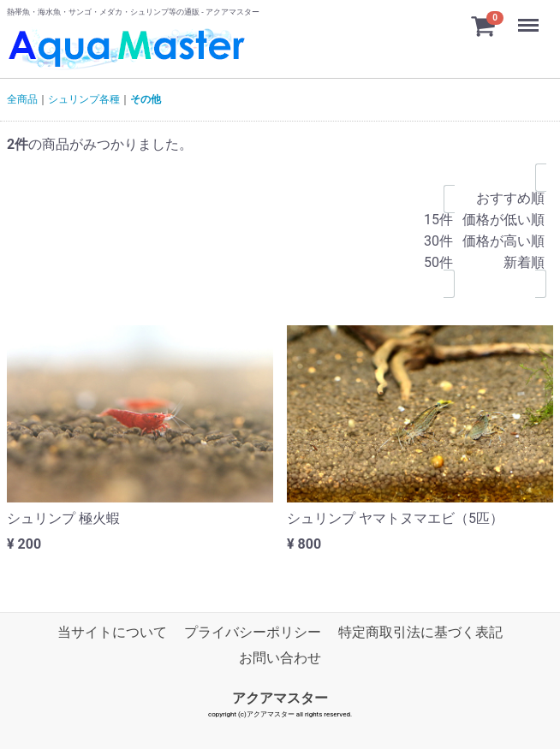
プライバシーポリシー (253, 632)
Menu (530, 17)
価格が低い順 (503, 220)
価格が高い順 (503, 242)
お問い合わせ (280, 658)
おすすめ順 (503, 199)
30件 (438, 242)
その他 (146, 99)
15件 (438, 220)
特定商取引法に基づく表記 (420, 632)
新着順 (503, 263)
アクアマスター (280, 698)
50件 (438, 263)
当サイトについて (112, 632)
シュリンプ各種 (84, 99)
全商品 (22, 99)
